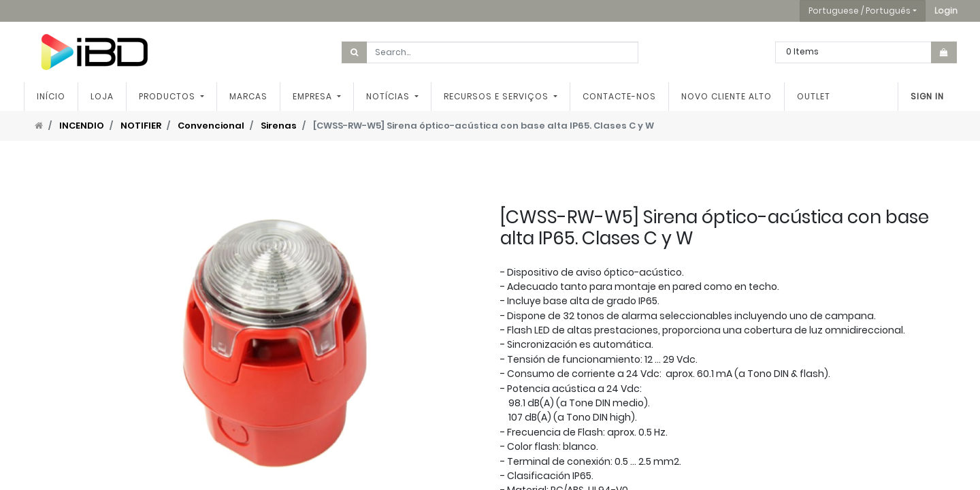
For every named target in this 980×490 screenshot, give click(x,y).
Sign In (927, 96)
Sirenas (279, 126)
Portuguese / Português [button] (860, 11)
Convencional (211, 126)
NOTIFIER (141, 126)
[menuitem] (51, 97)
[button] (946, 11)
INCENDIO (82, 126)
